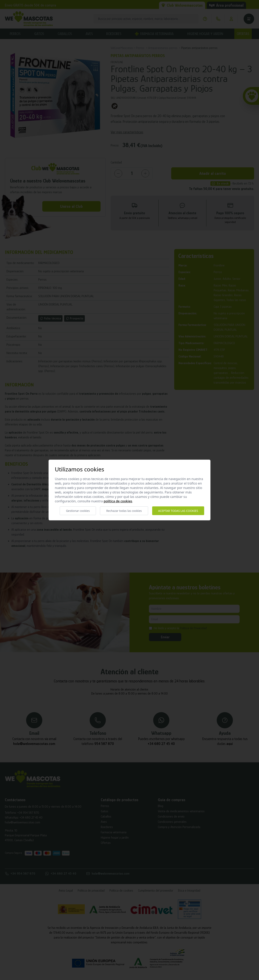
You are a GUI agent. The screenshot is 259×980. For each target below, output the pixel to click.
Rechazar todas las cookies (124, 511)
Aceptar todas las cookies (178, 511)
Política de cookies (118, 501)
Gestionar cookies (78, 511)
